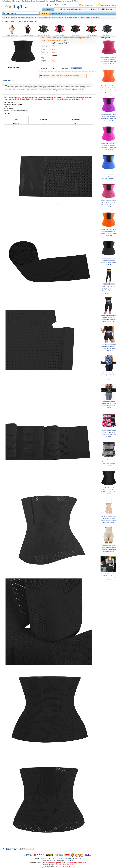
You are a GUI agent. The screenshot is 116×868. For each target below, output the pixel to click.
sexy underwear (16, 18)
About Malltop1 (57, 861)
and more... (98, 18)
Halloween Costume (50, 18)
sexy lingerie (6, 18)
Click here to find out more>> (74, 90)
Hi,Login (44, 5)
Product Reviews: (11, 849)
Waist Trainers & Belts (31, 22)
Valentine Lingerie (63, 18)
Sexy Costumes (26, 18)
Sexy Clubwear (81, 18)
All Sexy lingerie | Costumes (70, 9)
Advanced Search (57, 13)
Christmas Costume (37, 18)
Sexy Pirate (72, 18)
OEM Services (107, 9)
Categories (7, 22)
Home (48, 9)
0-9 (80, 858)
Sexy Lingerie (47, 861)
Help (65, 5)
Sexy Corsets (17, 22)
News (93, 9)
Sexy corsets (90, 18)
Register (51, 5)
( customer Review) (63, 43)
